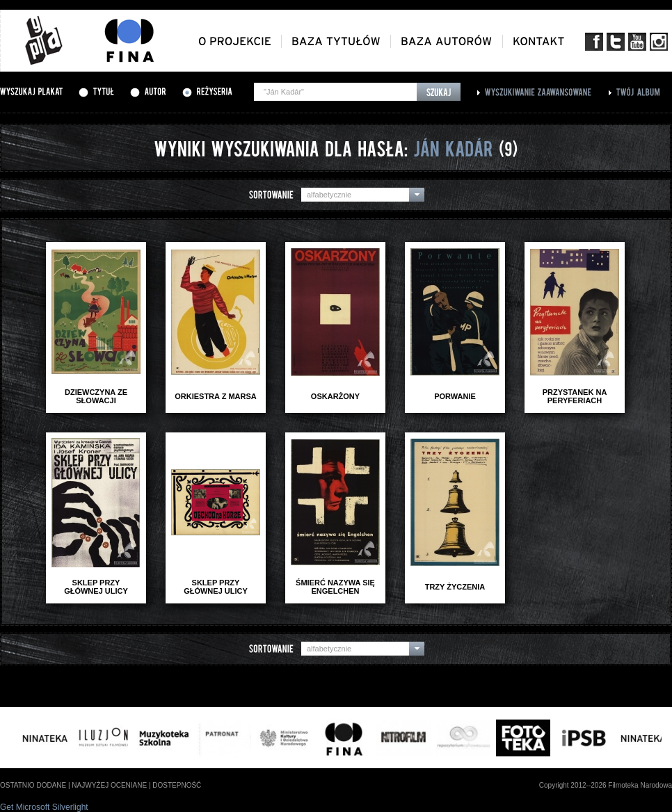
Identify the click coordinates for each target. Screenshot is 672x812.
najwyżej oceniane (109, 785)
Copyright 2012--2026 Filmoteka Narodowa (606, 785)
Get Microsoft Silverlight (44, 807)
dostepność (177, 785)
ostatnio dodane (33, 785)
